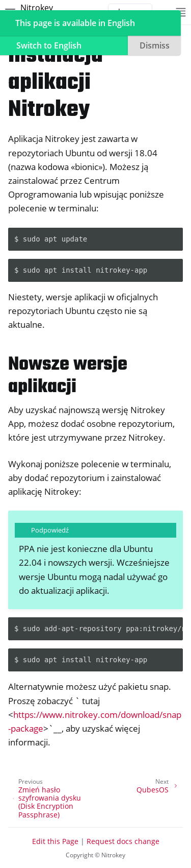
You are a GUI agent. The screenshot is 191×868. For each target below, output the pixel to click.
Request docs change (123, 841)
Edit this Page (55, 841)
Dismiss (155, 45)
